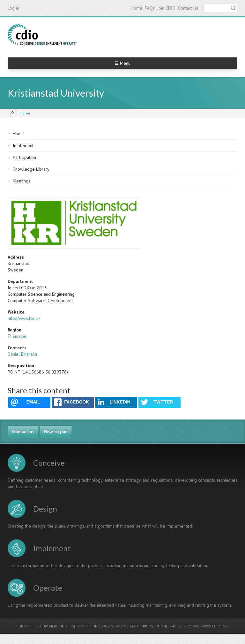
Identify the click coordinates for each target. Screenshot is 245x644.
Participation (24, 157)
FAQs (150, 8)
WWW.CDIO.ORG (215, 626)
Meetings (22, 181)
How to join (56, 432)
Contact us (23, 432)
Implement (23, 145)
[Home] (12, 113)
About (18, 134)
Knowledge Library (31, 169)
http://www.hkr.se (24, 318)
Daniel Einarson (22, 354)
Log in (13, 8)
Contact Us (188, 8)
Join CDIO (166, 8)
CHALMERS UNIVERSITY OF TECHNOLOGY (75, 626)
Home (137, 8)
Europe (20, 336)
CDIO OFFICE (27, 626)
